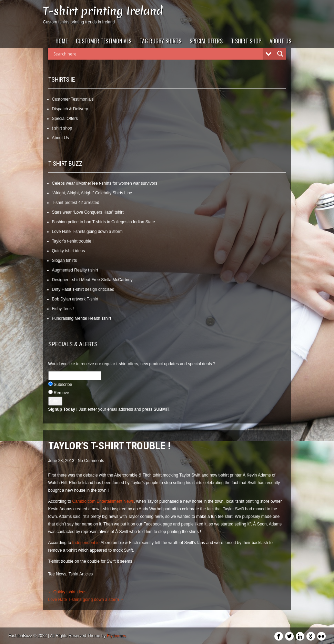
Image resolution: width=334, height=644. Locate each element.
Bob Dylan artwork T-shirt (75, 299)
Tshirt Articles (81, 574)
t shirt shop (246, 41)
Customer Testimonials (104, 41)
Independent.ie (86, 543)
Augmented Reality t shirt (75, 270)
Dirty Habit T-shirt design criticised (83, 289)
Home (62, 41)
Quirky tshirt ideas (69, 251)
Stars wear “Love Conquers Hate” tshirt (88, 212)
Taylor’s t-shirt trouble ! (73, 241)
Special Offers (206, 41)
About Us (280, 41)
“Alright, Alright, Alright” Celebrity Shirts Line (92, 193)
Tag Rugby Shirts (160, 41)
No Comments (91, 461)
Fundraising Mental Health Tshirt (82, 318)
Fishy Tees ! (63, 309)
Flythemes (116, 636)
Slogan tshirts (65, 260)
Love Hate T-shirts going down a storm (87, 232)
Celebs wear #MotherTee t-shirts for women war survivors (105, 183)
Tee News (57, 574)
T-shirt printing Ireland (103, 11)
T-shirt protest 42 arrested (76, 203)
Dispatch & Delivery (70, 109)
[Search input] (157, 54)
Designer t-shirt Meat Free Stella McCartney (92, 280)
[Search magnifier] (280, 54)
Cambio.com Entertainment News (102, 501)
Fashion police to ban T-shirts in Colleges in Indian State (104, 222)
